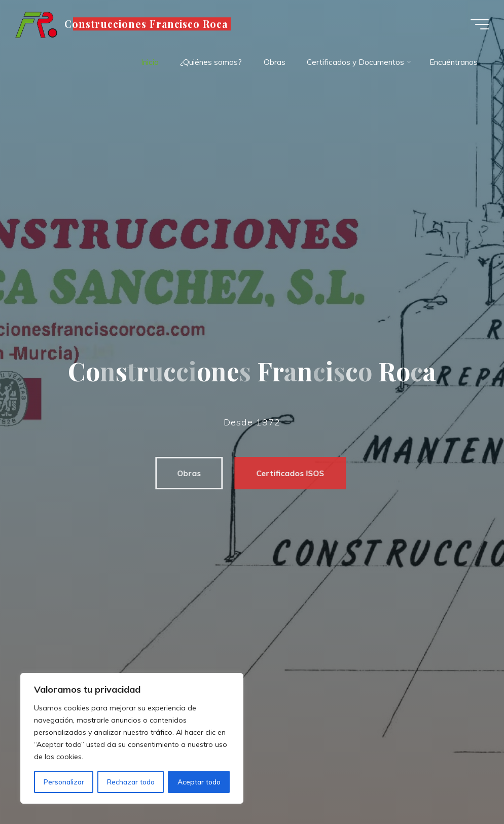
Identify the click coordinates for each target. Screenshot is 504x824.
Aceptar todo (199, 782)
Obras (183, 473)
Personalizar (64, 782)
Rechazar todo (131, 782)
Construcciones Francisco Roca (146, 24)
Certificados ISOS (284, 473)
